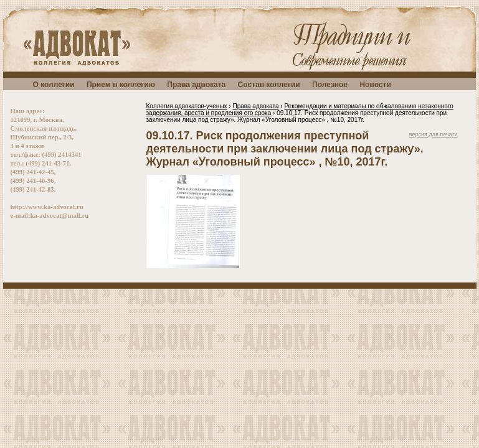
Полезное (330, 85)
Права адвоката (196, 85)
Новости (375, 85)
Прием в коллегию (121, 85)
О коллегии (54, 85)
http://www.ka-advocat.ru (47, 207)
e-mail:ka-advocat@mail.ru (50, 216)
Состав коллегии (269, 85)
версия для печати (434, 134)
